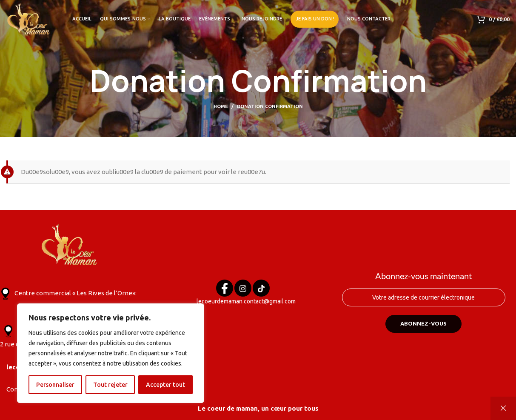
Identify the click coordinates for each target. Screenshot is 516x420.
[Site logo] (29, 19)
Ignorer (503, 408)
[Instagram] (243, 290)
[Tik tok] (261, 290)
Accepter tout (165, 385)
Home (221, 106)
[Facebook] (225, 290)
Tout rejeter (110, 385)
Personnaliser (55, 385)
